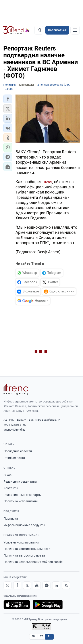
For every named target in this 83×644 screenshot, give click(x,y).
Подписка (11, 518)
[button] (8, 99)
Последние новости (18, 451)
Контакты (11, 488)
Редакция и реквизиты (20, 482)
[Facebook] (17, 585)
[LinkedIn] (56, 585)
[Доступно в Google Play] (48, 605)
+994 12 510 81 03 (15, 425)
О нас (8, 475)
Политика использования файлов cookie (33, 562)
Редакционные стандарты (23, 495)
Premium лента (14, 458)
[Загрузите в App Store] (17, 605)
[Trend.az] (16, 30)
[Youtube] (37, 585)
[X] (27, 585)
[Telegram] (46, 585)
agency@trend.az (14, 430)
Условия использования (21, 542)
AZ (41, 636)
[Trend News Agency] (16, 389)
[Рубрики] (75, 30)
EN (33, 636)
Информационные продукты (24, 525)
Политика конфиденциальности (27, 549)
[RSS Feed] (66, 585)
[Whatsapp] (8, 585)
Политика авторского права (24, 555)
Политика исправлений (21, 501)
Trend (47, 182)
